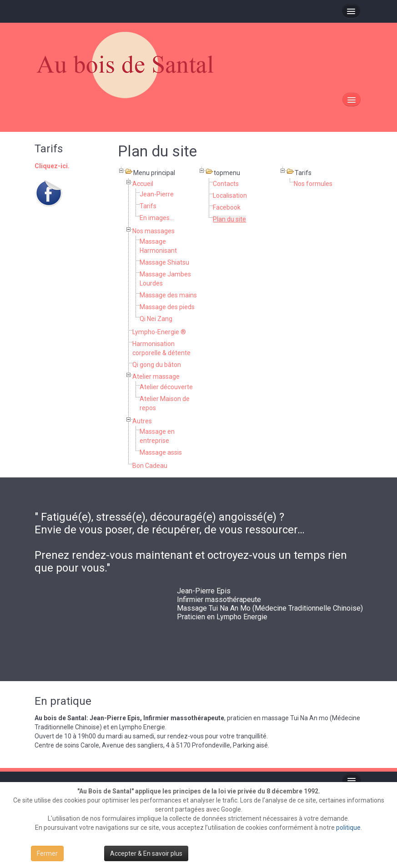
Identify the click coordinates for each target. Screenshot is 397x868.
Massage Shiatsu (164, 262)
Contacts (226, 184)
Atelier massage (156, 376)
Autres (142, 421)
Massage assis (161, 452)
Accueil (143, 184)
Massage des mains (168, 295)
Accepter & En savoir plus (146, 853)
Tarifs (148, 206)
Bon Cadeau (150, 466)
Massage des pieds (167, 307)
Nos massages (153, 231)
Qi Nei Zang (156, 319)
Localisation (230, 196)
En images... (157, 218)
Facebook (227, 207)
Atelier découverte (166, 387)
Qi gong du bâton (157, 365)
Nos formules (313, 184)
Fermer (47, 853)
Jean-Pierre (157, 194)
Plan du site (229, 219)
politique (348, 828)
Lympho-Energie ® (159, 332)
